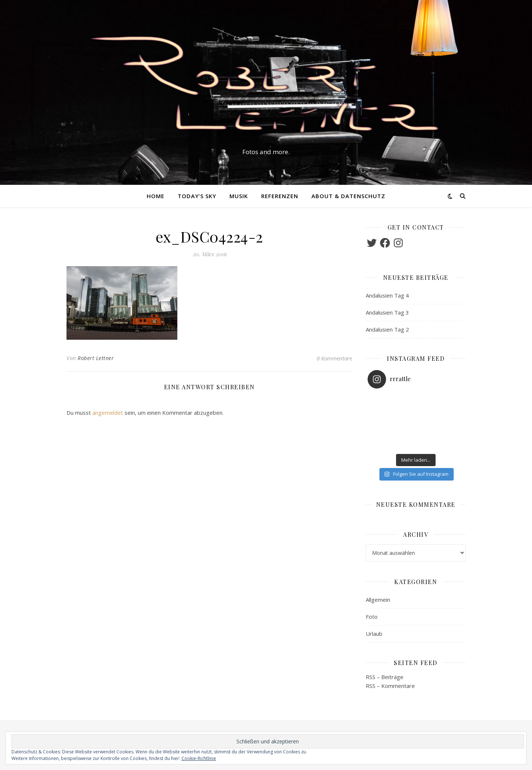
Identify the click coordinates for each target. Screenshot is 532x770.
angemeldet (108, 413)
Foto (372, 617)
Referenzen (280, 196)
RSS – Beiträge (385, 677)
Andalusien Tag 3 (387, 312)
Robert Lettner (96, 358)
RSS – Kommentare (390, 686)
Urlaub (374, 634)
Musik (239, 196)
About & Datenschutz (348, 196)
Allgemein (378, 600)
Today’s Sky (197, 196)
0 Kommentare (334, 358)
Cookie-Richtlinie (199, 758)
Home (156, 196)
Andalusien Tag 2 (387, 329)
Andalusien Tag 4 (387, 295)
